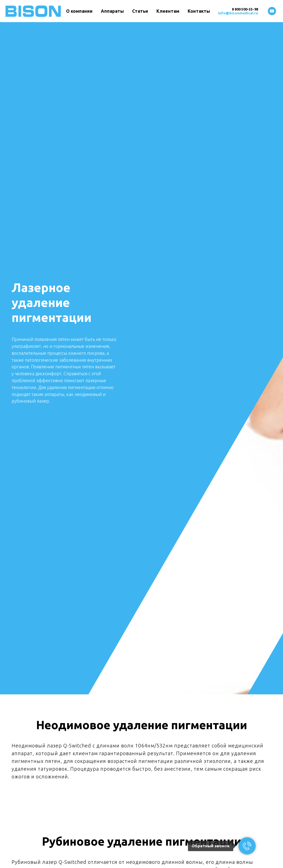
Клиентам (168, 11)
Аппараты (112, 11)
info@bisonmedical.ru (238, 13)
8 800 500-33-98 (245, 9)
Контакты (199, 11)
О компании (79, 11)
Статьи (140, 11)
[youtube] (272, 11)
